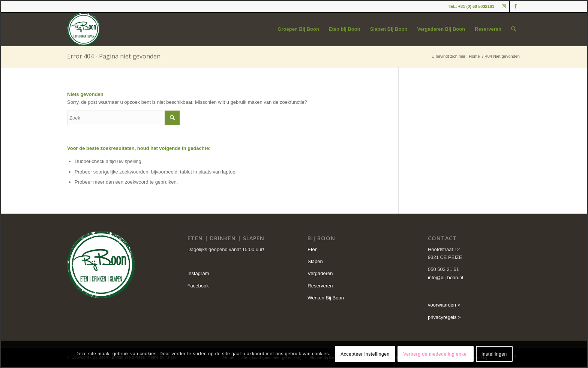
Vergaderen (320, 273)
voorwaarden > (444, 305)
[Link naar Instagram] (504, 6)
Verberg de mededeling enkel (435, 354)
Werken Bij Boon (326, 298)
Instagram (198, 273)
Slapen (315, 261)
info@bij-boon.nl (445, 277)
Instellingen (494, 354)
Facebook (198, 286)
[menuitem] (298, 29)
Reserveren (320, 286)
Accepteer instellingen (365, 354)
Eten (313, 249)
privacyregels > (444, 317)
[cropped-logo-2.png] (84, 29)
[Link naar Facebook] (515, 6)
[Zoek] (514, 29)
